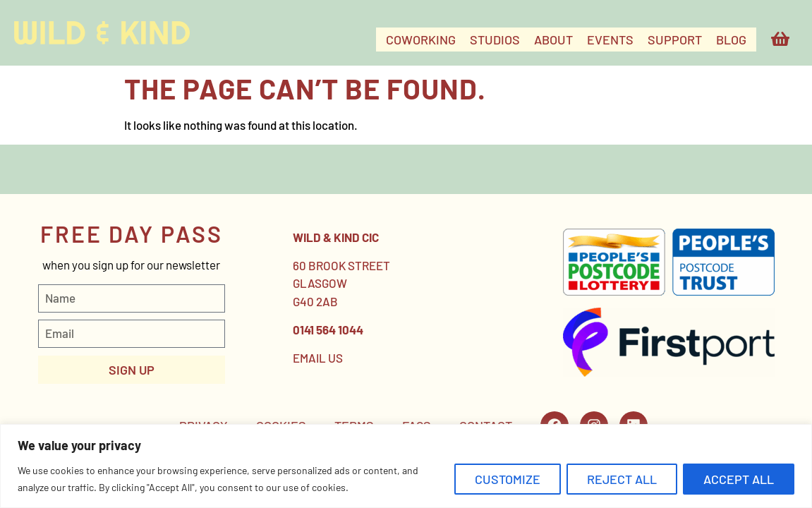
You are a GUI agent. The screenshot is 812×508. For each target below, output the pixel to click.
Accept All (739, 479)
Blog (731, 40)
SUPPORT (675, 40)
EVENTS (610, 40)
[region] (406, 466)
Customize (508, 479)
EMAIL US (318, 358)
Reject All (622, 479)
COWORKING (421, 40)
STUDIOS (495, 40)
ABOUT (553, 40)
